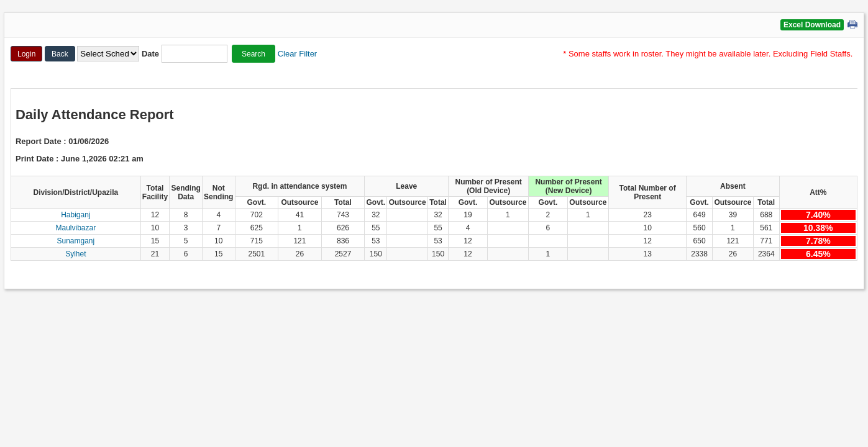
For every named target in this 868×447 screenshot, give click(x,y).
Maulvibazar (75, 228)
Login (26, 54)
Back (60, 54)
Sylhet (75, 254)
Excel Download (812, 25)
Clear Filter (298, 54)
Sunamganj (75, 241)
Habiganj (75, 215)
